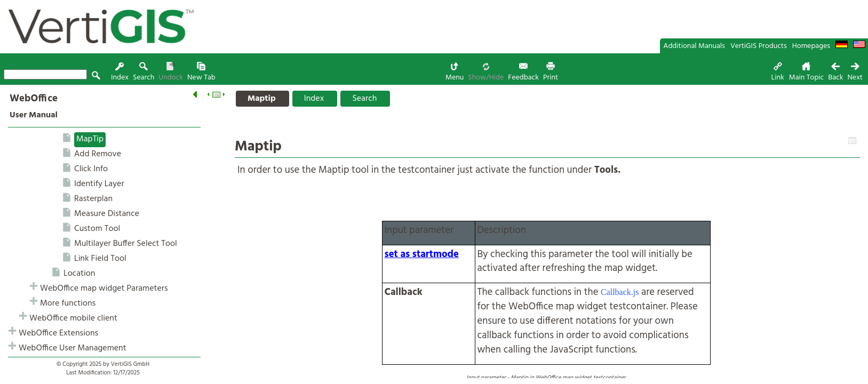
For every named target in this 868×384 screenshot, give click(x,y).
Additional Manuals (694, 46)
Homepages (811, 46)
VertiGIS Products (759, 46)
